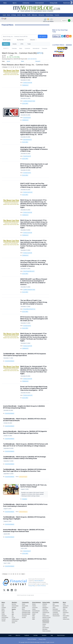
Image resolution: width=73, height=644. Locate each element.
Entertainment (40, 3)
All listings (45, 604)
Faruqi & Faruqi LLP (27, 118)
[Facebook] (8, 590)
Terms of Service (32, 639)
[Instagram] (16, 590)
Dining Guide (54, 3)
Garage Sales (56, 614)
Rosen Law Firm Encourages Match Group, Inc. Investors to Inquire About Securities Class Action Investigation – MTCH (34, 388)
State (8, 15)
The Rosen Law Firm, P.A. (28, 192)
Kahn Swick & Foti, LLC (27, 140)
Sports (15, 3)
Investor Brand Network (10, 361)
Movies (34, 604)
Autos (54, 607)
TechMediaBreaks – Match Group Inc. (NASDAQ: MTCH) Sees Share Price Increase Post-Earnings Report (25, 560)
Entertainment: (37, 602)
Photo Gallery (66, 616)
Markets (6, 44)
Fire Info (24, 617)
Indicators (33, 40)
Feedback (27, 635)
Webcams (34, 15)
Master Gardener (47, 631)
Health (24, 607)
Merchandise (56, 606)
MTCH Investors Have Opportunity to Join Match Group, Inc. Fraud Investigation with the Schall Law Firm (34, 319)
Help (52, 635)
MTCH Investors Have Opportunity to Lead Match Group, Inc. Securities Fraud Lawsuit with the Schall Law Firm (34, 166)
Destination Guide (26, 612)
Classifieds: (56, 602)
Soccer (13, 618)
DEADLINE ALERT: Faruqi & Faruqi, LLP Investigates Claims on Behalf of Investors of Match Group (34, 149)
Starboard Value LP (27, 551)
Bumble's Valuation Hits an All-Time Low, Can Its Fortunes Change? (34, 486)
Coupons (65, 617)
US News (14, 15)
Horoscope (35, 607)
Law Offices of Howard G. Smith (29, 101)
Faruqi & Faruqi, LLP (27, 156)
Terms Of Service (42, 586)
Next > (23, 67)
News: (3, 602)
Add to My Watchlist (32, 59)
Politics (3, 614)
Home (10, 635)
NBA (13, 614)
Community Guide (26, 611)
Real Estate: (46, 621)
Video (64, 609)
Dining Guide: (46, 602)
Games (34, 609)
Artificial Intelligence (23, 512)
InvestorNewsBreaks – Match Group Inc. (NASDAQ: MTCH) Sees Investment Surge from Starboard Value (24, 531)
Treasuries (44, 48)
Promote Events (56, 611)
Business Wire (25, 104)
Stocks (15, 44)
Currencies (27, 48)
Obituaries (41, 15)
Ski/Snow (14, 607)
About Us (18, 635)
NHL (13, 616)
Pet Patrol (24, 616)
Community (26, 3)
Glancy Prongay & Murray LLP (29, 271)
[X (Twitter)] (4, 590)
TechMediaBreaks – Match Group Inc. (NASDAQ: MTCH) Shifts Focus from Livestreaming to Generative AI (25, 505)
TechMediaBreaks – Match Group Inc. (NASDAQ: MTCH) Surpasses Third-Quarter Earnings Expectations (25, 355)
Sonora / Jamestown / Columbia (45, 607)
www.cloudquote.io (39, 581)
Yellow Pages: (66, 619)
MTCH (40, 53)
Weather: (14, 602)
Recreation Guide (26, 614)
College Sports (15, 619)
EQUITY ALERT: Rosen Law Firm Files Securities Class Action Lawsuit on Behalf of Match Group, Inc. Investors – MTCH (34, 185)
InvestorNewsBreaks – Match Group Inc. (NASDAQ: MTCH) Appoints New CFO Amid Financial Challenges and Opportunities (25, 432)
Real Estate (67, 3)
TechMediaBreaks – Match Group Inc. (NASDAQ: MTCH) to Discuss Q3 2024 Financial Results (25, 420)
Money (24, 15)
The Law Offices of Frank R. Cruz (29, 309)
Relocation (45, 629)
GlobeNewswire (25, 85)
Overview (14, 48)
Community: (25, 602)
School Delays (49, 15)
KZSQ (34, 617)
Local (4, 15)
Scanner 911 (66, 606)
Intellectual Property (23, 477)
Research (38, 61)
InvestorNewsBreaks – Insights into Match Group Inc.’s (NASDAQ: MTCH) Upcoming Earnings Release (24, 407)
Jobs (54, 604)
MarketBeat (25, 499)
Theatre (34, 606)
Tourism (57, 15)
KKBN (34, 619)
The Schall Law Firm (27, 173)
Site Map (36, 635)
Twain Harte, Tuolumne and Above (46, 612)
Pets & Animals (56, 616)
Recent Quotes (7, 40)
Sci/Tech (4, 619)
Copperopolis (46, 619)
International (36, 48)
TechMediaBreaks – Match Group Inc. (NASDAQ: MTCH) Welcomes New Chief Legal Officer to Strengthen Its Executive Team (25, 470)
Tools (29, 44)
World (19, 15)
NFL (13, 611)
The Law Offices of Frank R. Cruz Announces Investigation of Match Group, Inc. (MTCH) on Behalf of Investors (34, 302)
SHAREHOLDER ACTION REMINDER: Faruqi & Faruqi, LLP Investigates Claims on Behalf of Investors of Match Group (34, 111)
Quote (8, 61)
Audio (64, 604)
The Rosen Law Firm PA (28, 83)
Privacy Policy (32, 586)
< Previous (5, 67)
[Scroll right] (71, 3)
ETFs (22, 44)
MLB (13, 613)
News (5, 3)
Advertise (44, 635)
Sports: (14, 609)
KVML (34, 616)
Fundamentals (46, 622)
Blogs (23, 609)
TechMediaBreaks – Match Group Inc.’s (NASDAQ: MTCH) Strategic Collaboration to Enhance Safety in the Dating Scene (25, 458)
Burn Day (14, 604)
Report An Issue (61, 635)
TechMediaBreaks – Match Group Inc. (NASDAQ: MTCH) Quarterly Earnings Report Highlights (24, 518)
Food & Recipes (36, 611)
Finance (44, 624)
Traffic (29, 15)
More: (64, 602)
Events (24, 604)
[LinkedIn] (12, 590)
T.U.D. (64, 614)
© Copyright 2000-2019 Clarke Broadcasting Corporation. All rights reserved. (37, 642)
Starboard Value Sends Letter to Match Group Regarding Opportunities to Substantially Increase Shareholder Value (34, 544)
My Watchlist (20, 40)
